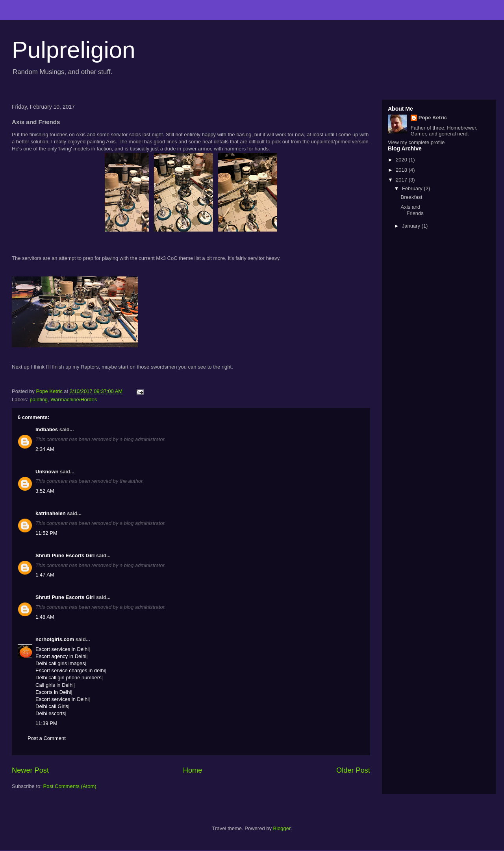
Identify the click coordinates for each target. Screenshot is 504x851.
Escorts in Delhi (53, 692)
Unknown (47, 472)
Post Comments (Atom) (70, 786)
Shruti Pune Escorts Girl (65, 555)
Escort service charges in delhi (70, 670)
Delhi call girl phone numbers (69, 678)
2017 (402, 180)
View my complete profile (416, 142)
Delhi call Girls (52, 706)
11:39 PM (46, 723)
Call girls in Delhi (55, 685)
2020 (402, 160)
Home (193, 770)
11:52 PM (46, 533)
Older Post (353, 770)
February (413, 188)
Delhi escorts (50, 713)
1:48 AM (45, 617)
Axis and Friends (412, 210)
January (412, 226)
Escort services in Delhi (62, 649)
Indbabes (47, 429)
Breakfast (411, 197)
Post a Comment (47, 738)
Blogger (282, 828)
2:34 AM (45, 449)
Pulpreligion (74, 50)
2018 (402, 170)
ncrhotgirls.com (55, 639)
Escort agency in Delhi (61, 656)
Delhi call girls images (60, 663)
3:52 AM (45, 491)
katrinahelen (51, 513)
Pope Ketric (433, 118)
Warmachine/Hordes (74, 400)
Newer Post (30, 770)
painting (39, 400)
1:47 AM (45, 575)
